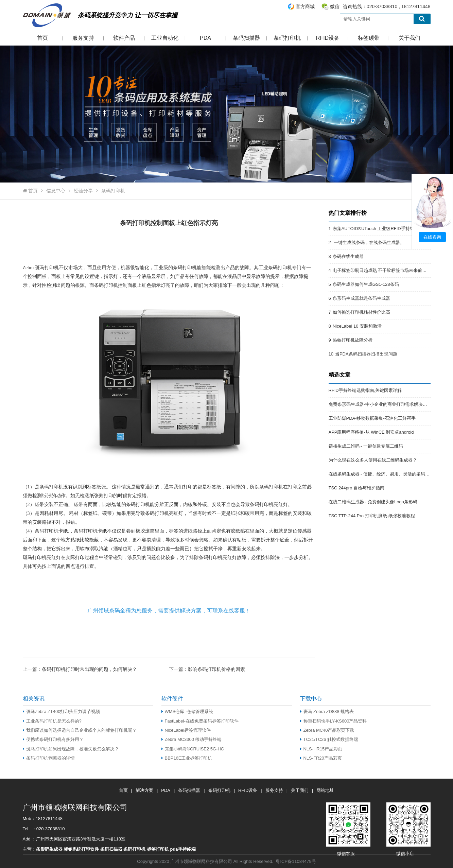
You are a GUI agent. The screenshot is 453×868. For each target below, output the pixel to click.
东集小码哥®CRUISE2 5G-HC (193, 749)
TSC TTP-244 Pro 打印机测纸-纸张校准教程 (372, 516)
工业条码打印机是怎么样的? (52, 721)
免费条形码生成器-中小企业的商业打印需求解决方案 (380, 404)
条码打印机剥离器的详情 (49, 758)
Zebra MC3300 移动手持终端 (192, 739)
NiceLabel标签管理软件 (186, 730)
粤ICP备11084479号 (296, 861)
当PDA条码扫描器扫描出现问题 (366, 354)
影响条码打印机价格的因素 (216, 669)
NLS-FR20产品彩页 (321, 758)
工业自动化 (165, 38)
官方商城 (305, 6)
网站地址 (325, 790)
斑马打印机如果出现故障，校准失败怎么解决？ (71, 749)
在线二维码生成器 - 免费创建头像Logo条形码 (373, 502)
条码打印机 (287, 38)
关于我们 (410, 38)
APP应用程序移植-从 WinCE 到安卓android (371, 432)
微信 (335, 6)
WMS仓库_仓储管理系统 (187, 711)
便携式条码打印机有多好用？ (53, 739)
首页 (42, 38)
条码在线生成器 (348, 256)
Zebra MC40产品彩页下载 (327, 730)
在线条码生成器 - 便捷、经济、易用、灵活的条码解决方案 (386, 474)
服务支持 (83, 38)
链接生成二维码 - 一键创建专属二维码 (366, 446)
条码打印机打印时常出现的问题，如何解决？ (90, 669)
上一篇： (81, 669)
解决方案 (144, 790)
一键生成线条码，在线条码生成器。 (369, 242)
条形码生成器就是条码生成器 (361, 298)
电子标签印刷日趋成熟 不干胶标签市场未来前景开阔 (384, 270)
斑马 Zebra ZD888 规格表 (327, 711)
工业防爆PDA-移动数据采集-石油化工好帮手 (372, 418)
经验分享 (83, 191)
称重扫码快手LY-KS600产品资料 (334, 721)
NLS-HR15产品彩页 (321, 749)
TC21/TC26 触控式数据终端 (329, 739)
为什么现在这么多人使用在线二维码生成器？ (373, 460)
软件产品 (124, 38)
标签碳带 (369, 38)
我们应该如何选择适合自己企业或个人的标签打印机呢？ (80, 730)
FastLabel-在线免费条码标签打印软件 (200, 721)
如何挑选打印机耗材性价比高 (361, 312)
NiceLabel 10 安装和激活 (357, 326)
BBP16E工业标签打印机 (187, 758)
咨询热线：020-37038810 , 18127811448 (359, 7)
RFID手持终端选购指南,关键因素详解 (365, 390)
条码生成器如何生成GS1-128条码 (366, 284)
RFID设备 (328, 38)
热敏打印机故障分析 (353, 340)
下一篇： (207, 669)
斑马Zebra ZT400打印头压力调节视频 (62, 711)
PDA (205, 38)
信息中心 (56, 191)
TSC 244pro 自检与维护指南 (356, 488)
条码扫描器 (246, 38)
